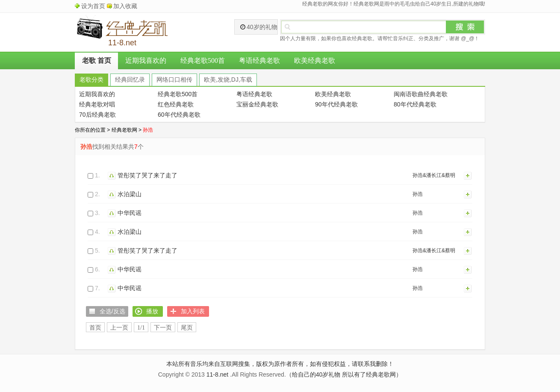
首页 (95, 328)
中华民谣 (130, 213)
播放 (113, 175)
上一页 (119, 328)
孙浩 (418, 194)
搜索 (465, 27)
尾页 (187, 328)
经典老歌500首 (203, 60)
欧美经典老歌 (315, 60)
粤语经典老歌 (259, 60)
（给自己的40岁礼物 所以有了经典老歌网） (344, 374)
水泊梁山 (130, 194)
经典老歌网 (124, 130)
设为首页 (93, 6)
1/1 (141, 328)
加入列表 (468, 175)
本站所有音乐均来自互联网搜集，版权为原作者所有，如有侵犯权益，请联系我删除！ (280, 364)
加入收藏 (125, 6)
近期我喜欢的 (146, 60)
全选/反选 (112, 311)
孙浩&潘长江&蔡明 (434, 175)
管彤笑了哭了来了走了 (147, 175)
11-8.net (217, 374)
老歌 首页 (97, 60)
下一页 (163, 328)
